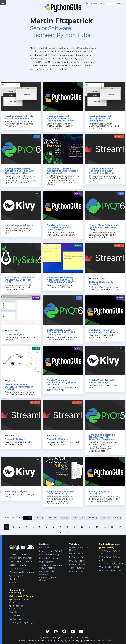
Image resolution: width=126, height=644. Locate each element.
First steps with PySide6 (51, 551)
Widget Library (47, 562)
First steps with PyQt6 (50, 555)
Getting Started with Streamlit (101, 283)
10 (67, 527)
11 (75, 527)
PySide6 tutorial (77, 564)
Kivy (37, 193)
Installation (45, 548)
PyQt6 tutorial (76, 557)
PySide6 (78, 246)
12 (82, 527)
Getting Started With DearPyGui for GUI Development (101, 118)
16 (112, 527)
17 (120, 527)
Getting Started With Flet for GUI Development (20, 117)
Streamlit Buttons (15, 439)
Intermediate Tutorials (20, 558)
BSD (103, 641)
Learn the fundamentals (21, 561)
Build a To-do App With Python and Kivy (102, 381)
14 (97, 527)
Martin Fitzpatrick (80, 638)
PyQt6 (37, 137)
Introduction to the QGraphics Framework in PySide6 (19, 387)
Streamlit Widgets (57, 439)
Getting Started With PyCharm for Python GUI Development (61, 332)
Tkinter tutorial (77, 568)
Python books (45, 69)
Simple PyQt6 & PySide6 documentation (51, 567)
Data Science (16, 568)
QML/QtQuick (16, 576)
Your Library (107, 548)
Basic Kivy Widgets (16, 491)
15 (105, 527)
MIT (109, 641)
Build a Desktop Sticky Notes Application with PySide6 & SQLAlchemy (60, 280)
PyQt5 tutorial (76, 554)
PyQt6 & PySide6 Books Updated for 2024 (61, 493)
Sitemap (52, 641)
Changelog (62, 641)
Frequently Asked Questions (48, 579)
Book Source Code (110, 567)
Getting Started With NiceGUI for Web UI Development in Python (61, 118)
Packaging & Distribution (22, 572)
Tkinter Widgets (14, 334)
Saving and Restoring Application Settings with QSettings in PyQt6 (20, 171)
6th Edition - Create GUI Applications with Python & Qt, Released (62, 171)
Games (13, 583)
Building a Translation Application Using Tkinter (104, 331)
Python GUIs (46, 638)
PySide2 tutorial (77, 561)
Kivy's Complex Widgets (19, 225)
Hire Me (13, 612)
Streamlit (119, 137)
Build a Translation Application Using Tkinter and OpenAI (62, 382)
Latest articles (76, 571)
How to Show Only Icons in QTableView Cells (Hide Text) (104, 227)
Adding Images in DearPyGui (99, 493)
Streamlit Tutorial (97, 278)
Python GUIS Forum (21, 596)
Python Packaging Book (111, 563)
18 (60, 532)
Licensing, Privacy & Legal (22, 623)
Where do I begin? (18, 554)
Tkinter (78, 193)
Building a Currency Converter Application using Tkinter (60, 227)
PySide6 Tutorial (12, 381)
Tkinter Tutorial (12, 331)
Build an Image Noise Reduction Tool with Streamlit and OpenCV (102, 171)
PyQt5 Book (105, 551)
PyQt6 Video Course (110, 570)
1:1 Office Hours (17, 615)
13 (90, 527)
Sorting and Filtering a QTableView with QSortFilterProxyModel (102, 437)
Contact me (15, 619)
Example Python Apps (50, 558)
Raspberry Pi (16, 579)
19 (67, 532)
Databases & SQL (18, 565)
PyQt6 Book (105, 557)
